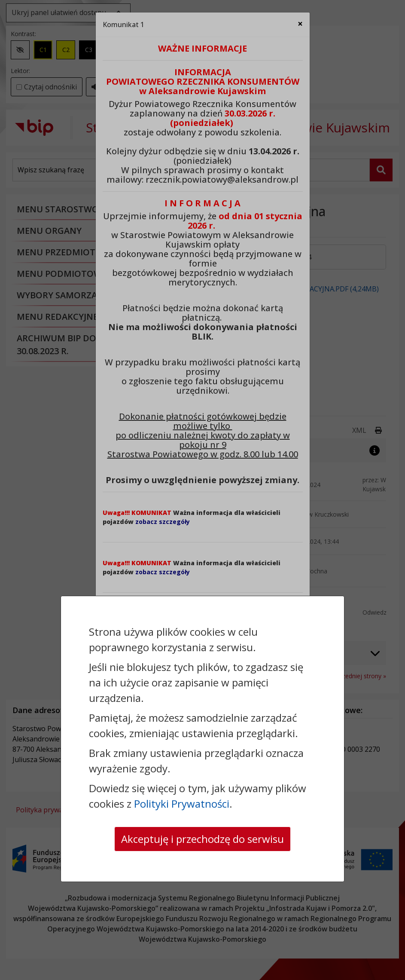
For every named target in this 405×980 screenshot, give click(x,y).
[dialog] (202, 490)
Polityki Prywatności (182, 804)
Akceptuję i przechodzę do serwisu (202, 839)
